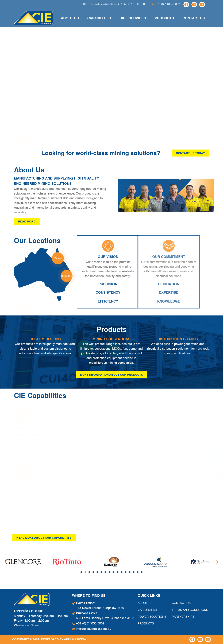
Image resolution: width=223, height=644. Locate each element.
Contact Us (194, 18)
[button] (81, 551)
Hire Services (133, 18)
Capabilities (99, 18)
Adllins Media (75, 639)
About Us (70, 18)
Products (164, 18)
